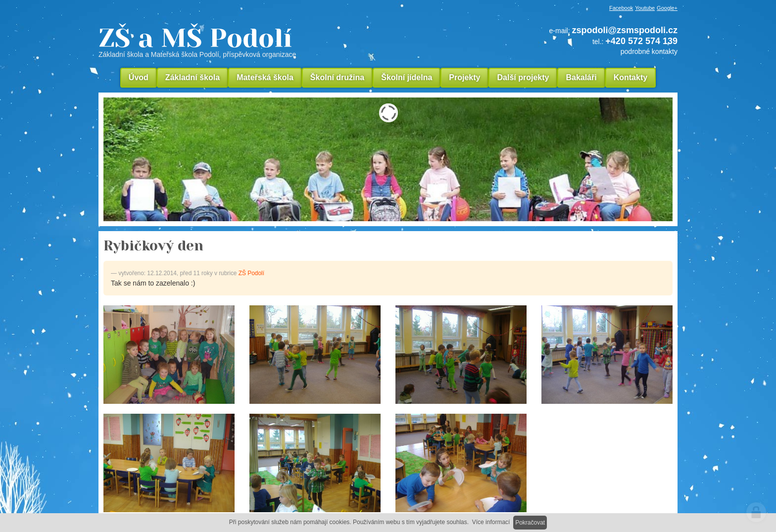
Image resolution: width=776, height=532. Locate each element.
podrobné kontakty (649, 51)
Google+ (667, 8)
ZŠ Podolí (251, 273)
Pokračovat (530, 523)
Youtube (645, 8)
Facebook (621, 8)
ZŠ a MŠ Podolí (264, 42)
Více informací (491, 522)
